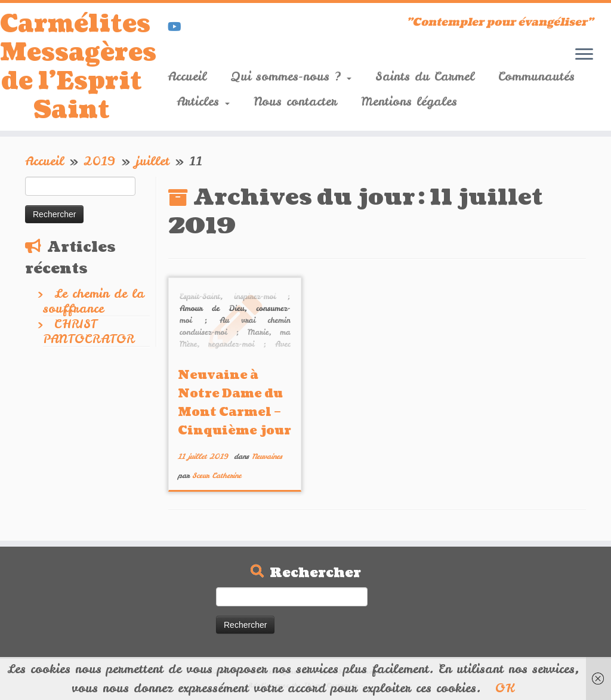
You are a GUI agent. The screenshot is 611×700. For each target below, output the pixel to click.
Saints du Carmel (425, 76)
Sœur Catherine (217, 476)
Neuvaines (267, 457)
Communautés (536, 76)
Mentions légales (409, 101)
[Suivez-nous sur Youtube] (178, 27)
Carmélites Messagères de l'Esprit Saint (72, 67)
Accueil (187, 76)
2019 (100, 161)
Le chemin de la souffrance (94, 301)
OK (505, 688)
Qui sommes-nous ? (291, 76)
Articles (203, 101)
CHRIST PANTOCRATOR (89, 331)
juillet (152, 161)
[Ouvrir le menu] (584, 55)
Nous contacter (295, 101)
